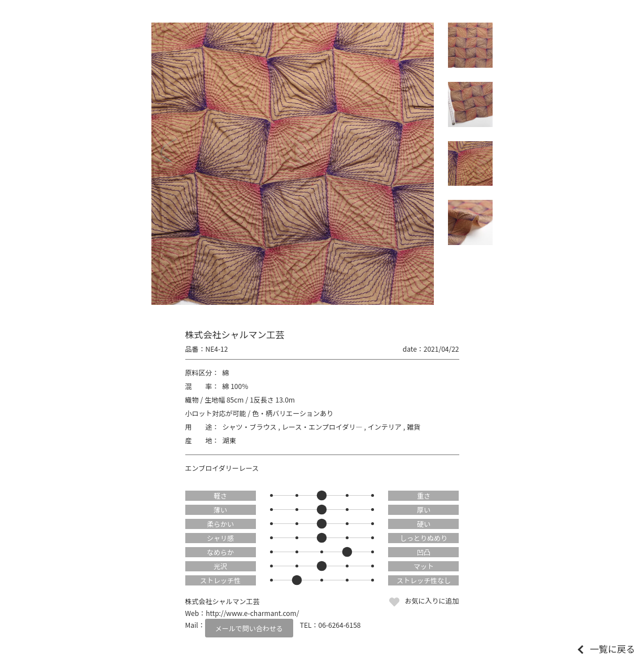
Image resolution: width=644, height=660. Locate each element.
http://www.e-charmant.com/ (252, 613)
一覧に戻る (612, 649)
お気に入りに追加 (432, 600)
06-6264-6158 (340, 625)
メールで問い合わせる (249, 628)
